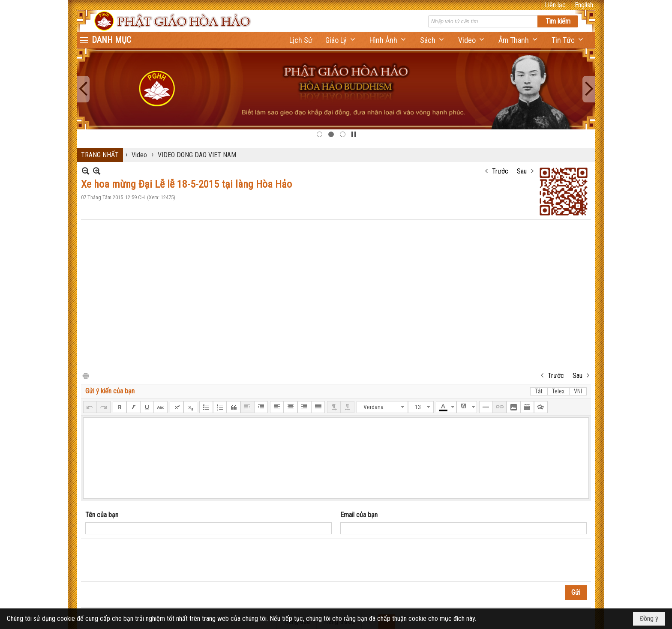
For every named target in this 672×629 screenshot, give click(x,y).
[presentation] (150, 560)
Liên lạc (555, 5)
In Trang (85, 375)
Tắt (539, 391)
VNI (578, 391)
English (584, 5)
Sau (522, 171)
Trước (500, 171)
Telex (558, 391)
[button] (341, 40)
